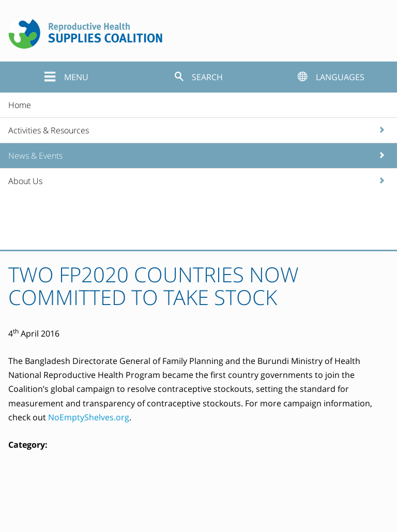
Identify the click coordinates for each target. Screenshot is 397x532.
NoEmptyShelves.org (89, 417)
